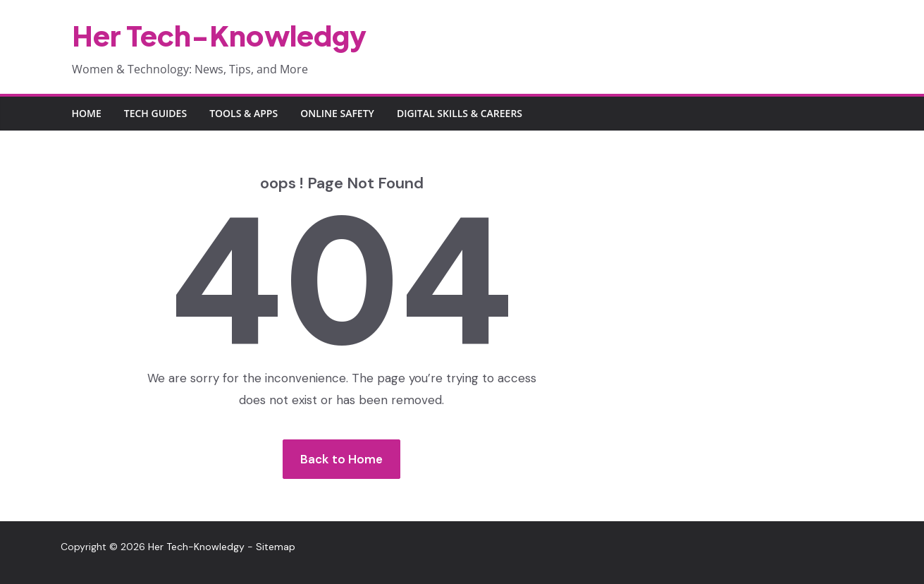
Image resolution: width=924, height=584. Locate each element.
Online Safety (337, 113)
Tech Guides (155, 113)
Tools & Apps (244, 113)
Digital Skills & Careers (460, 113)
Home (87, 113)
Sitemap (276, 547)
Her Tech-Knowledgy (219, 35)
